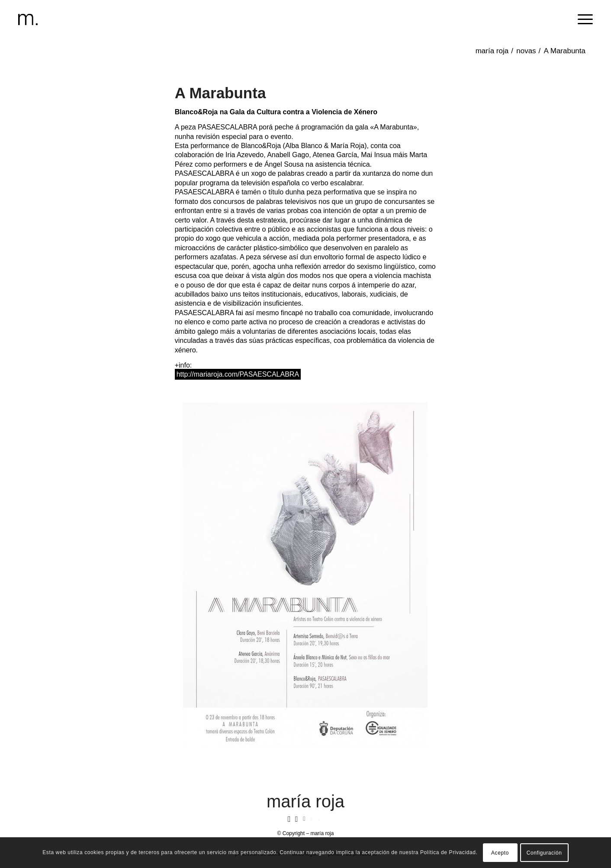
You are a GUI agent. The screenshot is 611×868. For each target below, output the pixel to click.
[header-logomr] (28, 19)
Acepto (500, 853)
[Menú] (582, 19)
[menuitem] (582, 19)
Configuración (544, 853)
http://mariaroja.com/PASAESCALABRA (238, 374)
